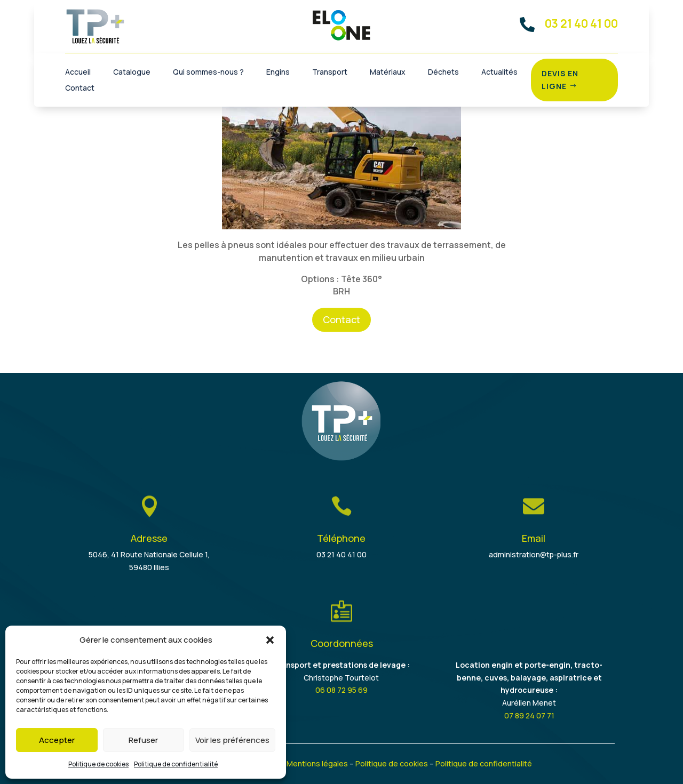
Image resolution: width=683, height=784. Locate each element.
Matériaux (388, 73)
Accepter (57, 740)
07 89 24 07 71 (529, 715)
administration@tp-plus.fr (534, 554)
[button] (270, 640)
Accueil (78, 73)
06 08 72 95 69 (341, 690)
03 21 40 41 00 (341, 554)
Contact (80, 89)
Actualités (499, 73)
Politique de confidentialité (176, 764)
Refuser (143, 740)
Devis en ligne (560, 80)
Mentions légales (317, 763)
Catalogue (132, 73)
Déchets (443, 73)
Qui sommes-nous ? (208, 73)
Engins (278, 73)
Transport (330, 73)
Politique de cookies (98, 764)
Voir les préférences (232, 740)
